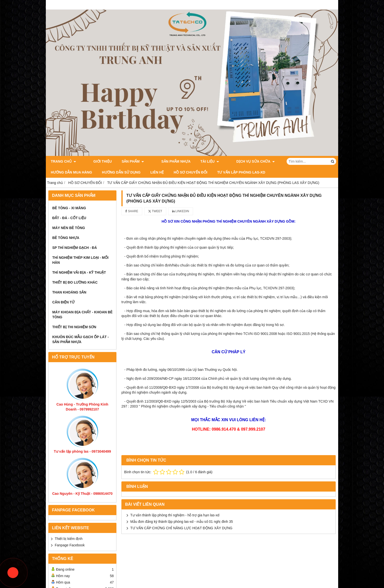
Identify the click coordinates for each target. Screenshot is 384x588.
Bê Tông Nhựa (66, 238)
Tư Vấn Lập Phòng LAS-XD (190, 172)
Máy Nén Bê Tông (69, 228)
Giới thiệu (95, 161)
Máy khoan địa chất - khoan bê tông (82, 315)
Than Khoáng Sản (69, 292)
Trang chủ (63, 161)
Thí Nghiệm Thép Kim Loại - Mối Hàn (80, 260)
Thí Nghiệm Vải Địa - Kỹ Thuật (79, 272)
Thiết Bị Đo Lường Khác (75, 282)
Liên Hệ (106, 172)
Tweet (155, 211)
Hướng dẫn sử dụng (70, 172)
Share (132, 211)
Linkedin (181, 211)
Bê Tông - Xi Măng (69, 208)
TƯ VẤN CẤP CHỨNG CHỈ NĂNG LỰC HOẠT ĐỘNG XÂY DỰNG (181, 528)
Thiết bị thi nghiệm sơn (74, 327)
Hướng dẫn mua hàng (283, 161)
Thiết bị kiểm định (69, 539)
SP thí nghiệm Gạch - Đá (75, 248)
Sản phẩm (125, 161)
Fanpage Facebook (70, 545)
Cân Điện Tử (63, 302)
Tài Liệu (195, 161)
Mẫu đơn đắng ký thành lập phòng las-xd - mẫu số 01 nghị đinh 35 (182, 522)
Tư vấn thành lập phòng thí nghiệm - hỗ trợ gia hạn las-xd (175, 515)
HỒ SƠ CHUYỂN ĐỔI (139, 172)
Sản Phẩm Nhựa (161, 161)
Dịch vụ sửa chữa (233, 161)
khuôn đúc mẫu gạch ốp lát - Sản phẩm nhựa (81, 339)
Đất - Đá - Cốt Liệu (69, 218)
